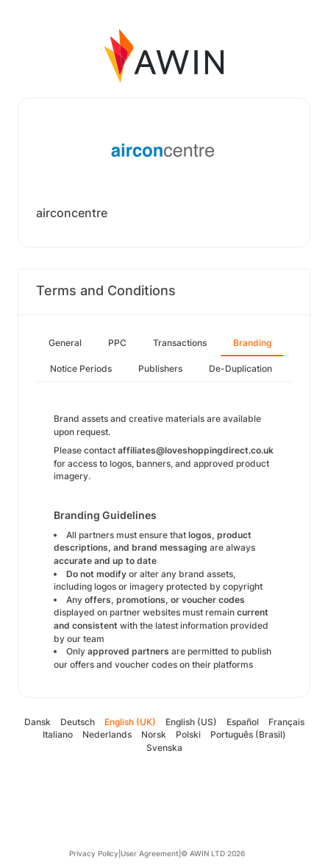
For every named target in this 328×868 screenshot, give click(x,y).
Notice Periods (81, 368)
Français (286, 722)
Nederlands (107, 734)
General (65, 343)
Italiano (58, 734)
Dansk (38, 722)
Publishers (160, 368)
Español (243, 722)
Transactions (180, 343)
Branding (252, 343)
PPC (117, 343)
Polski (188, 734)
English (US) (191, 722)
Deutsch (78, 722)
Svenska (164, 748)
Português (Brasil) (248, 734)
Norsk (154, 734)
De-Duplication (240, 368)
